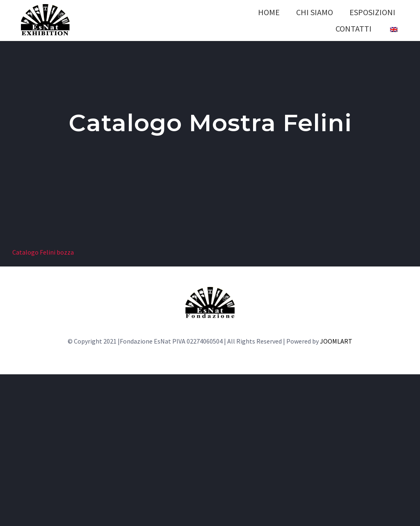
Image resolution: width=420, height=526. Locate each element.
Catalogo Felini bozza (43, 252)
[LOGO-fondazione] (210, 290)
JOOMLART (336, 341)
